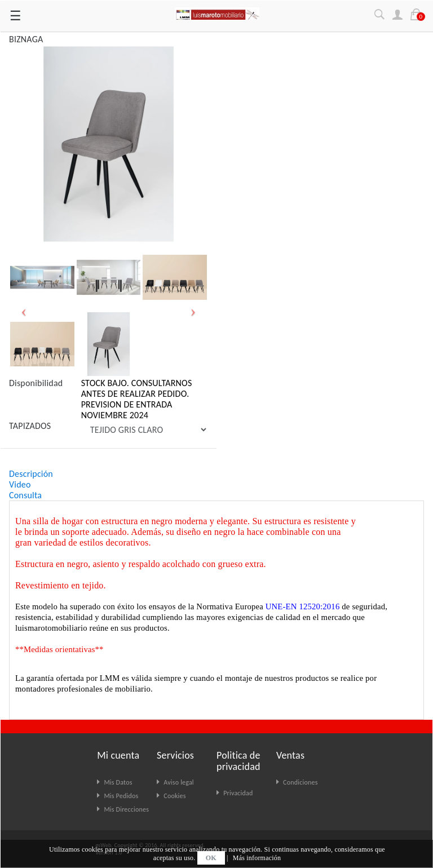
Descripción (31, 474)
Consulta (25, 495)
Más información (257, 858)
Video (20, 484)
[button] (24, 310)
